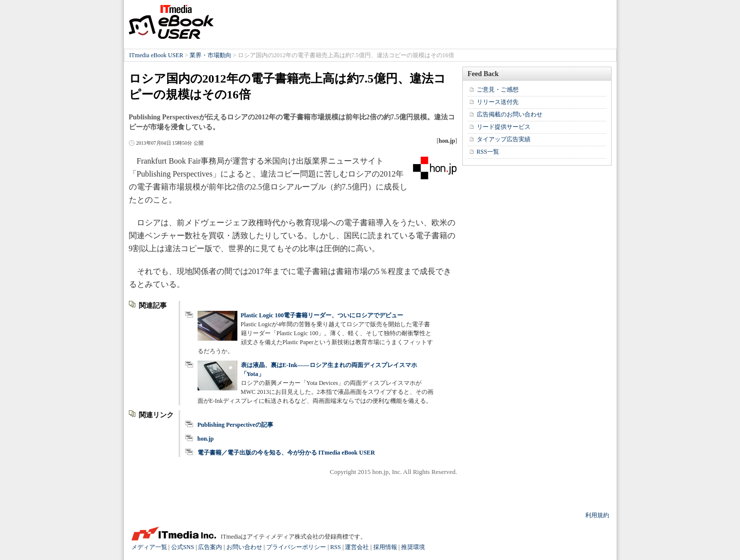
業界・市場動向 (211, 55)
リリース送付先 (498, 102)
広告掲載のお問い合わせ (510, 114)
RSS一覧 (488, 152)
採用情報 (385, 547)
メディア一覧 (149, 547)
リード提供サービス (504, 127)
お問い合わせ (244, 547)
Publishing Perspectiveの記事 (235, 425)
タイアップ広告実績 (504, 139)
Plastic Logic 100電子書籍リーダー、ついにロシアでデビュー (322, 315)
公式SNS (183, 547)
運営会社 (357, 547)
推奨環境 (413, 547)
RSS (336, 547)
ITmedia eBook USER (171, 22)
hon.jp (206, 439)
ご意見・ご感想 (498, 90)
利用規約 (597, 515)
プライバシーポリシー (296, 547)
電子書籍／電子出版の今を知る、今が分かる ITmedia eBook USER (286, 453)
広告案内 (210, 547)
